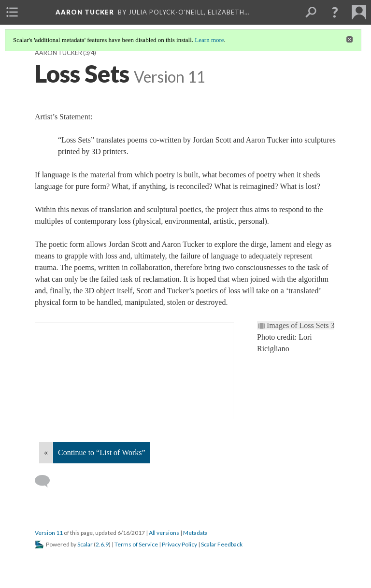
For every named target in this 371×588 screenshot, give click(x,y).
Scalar (85, 544)
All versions (164, 533)
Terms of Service (136, 544)
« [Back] (46, 452)
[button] (335, 12)
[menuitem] (12, 12)
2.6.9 (102, 544)
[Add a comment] (47, 481)
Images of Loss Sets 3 (300, 325)
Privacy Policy (179, 544)
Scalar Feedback (222, 544)
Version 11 (49, 533)
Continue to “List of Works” (102, 452)
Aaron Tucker (58, 53)
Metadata (195, 533)
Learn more (209, 40)
